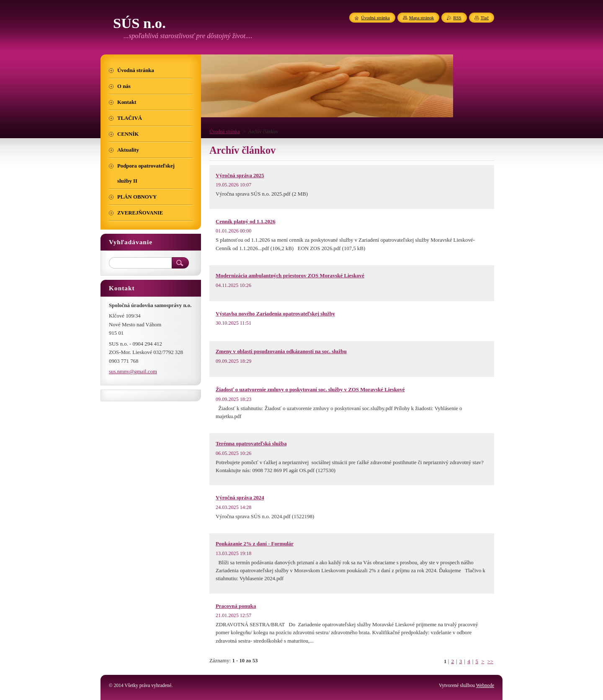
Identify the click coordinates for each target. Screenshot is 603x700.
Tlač (485, 18)
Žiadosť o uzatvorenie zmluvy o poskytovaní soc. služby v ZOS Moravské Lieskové (310, 390)
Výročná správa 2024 (240, 498)
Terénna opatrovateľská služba (251, 444)
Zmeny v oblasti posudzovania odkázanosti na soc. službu (281, 351)
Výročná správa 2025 (240, 176)
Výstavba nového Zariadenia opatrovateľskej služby (275, 314)
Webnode (485, 685)
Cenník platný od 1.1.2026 (246, 222)
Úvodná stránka (225, 132)
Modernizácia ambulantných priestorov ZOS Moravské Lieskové (290, 276)
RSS (457, 18)
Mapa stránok (422, 18)
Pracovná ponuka (236, 606)
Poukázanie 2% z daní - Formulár (255, 544)
